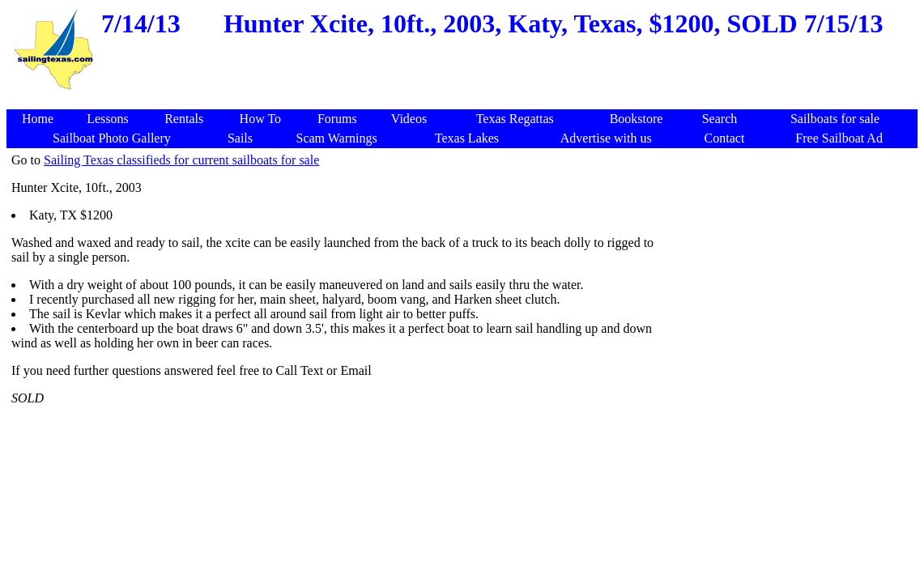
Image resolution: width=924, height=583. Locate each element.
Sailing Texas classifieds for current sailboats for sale (181, 160)
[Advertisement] (465, 101)
